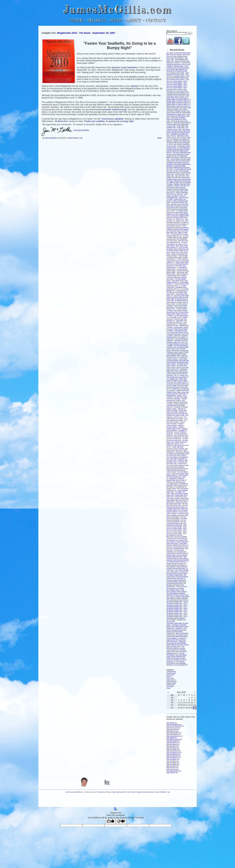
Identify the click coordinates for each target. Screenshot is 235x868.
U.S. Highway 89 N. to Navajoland (177, 484)
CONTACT (155, 20)
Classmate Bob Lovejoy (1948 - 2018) (178, 114)
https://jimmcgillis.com (173, 741)
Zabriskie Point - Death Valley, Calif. (177, 128)
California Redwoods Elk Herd (176, 470)
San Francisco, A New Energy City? (177, 542)
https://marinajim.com (173, 749)
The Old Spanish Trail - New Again (177, 510)
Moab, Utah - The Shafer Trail (176, 492)
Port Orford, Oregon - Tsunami (176, 422)
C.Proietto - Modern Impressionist (177, 404)
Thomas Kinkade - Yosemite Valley (177, 256)
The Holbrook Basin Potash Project (177, 251)
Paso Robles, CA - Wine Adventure (177, 259)
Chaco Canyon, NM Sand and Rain (177, 577)
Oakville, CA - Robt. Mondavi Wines (177, 284)
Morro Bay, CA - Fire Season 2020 (177, 91)
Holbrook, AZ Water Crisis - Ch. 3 (177, 417)
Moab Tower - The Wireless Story (177, 307)
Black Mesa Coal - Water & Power (177, 232)
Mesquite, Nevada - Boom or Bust (177, 512)
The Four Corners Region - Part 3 (177, 84)
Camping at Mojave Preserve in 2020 (178, 96)
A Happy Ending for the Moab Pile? (177, 509)
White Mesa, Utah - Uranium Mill (176, 371)
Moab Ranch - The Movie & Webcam (178, 452)
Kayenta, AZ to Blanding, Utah (176, 482)
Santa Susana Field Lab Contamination (179, 113)
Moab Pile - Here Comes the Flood (177, 435)
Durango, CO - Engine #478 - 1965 (177, 219)
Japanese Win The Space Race (176, 640)
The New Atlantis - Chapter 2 (175, 427)
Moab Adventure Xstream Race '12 (177, 302)
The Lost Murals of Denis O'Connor (177, 600)
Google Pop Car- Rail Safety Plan (177, 156)
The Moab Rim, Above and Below (177, 567)
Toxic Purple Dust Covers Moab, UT (177, 377)
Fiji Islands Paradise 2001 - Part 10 (177, 602)
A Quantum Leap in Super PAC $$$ (177, 352)
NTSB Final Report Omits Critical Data (178, 131)
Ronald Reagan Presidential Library (177, 362)
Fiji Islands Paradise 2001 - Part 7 (177, 607)
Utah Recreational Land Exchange (177, 209)
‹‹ (168, 692)
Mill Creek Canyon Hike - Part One (177, 505)
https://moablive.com (173, 763)
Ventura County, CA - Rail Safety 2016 (178, 148)
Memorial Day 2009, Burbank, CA (177, 507)
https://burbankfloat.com (174, 724)
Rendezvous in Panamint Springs (177, 71)
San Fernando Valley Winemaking (177, 637)
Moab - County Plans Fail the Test (177, 202)
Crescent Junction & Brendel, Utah (177, 449)
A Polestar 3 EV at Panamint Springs (178, 68)
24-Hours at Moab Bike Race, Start (177, 549)
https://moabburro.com (173, 758)
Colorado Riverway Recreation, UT (177, 568)
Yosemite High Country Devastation (177, 124)
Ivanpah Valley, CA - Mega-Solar (176, 324)
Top (169, 792)
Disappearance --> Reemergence (177, 267)
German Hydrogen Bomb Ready (176, 630)
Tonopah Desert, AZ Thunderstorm (177, 357)
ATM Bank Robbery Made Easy (176, 582)
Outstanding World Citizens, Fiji (176, 583)
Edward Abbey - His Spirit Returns (177, 269)
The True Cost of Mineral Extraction (177, 264)
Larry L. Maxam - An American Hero (177, 513)
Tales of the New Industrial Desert (177, 56)
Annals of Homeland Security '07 (176, 660)
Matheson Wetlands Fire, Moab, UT (177, 545)
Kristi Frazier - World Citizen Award (177, 246)
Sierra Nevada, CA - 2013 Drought (177, 247)
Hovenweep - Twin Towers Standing (177, 570)
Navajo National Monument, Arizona (178, 645)
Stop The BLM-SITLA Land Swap (177, 208)
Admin (134, 792)
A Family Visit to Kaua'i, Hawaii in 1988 (178, 138)
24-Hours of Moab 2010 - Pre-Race (177, 440)
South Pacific (171, 685)
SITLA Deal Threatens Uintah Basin (177, 499)
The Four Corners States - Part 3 (177, 530)
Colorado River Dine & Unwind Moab (178, 261)
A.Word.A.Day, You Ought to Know (177, 635)
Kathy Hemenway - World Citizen (177, 410)
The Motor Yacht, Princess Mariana (177, 558)
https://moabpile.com (173, 764)
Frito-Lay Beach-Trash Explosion (176, 592)
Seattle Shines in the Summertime (177, 555)
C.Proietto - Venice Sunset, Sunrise (177, 327)
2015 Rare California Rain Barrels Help (178, 181)
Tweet (159, 138)
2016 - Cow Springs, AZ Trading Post (178, 139)
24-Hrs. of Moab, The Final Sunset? (177, 386)
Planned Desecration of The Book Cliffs (179, 108)
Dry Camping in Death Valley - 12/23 (178, 73)
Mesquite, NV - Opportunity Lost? (177, 321)
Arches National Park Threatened (177, 374)
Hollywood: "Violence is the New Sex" (178, 186)
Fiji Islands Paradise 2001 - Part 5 (177, 610)
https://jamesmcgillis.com (174, 739)
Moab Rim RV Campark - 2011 (176, 401)
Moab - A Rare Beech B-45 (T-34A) (177, 281)
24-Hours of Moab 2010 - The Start (177, 439)
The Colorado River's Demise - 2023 (178, 79)
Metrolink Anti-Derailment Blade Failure (178, 164)
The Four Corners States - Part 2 (177, 532)
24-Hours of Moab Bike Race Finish (177, 547)
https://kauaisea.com (173, 748)
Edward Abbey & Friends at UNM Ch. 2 (178, 104)
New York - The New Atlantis (175, 550)
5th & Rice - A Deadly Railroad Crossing (179, 169)
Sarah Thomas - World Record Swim (178, 136)
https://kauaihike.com (173, 743)
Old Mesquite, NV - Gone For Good (177, 198)
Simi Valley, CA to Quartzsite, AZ (176, 487)
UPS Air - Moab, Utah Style (175, 447)
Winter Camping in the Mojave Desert (178, 133)
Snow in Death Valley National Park (177, 78)
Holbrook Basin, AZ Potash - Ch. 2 (177, 419)
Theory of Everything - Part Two (176, 520)
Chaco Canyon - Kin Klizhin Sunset (177, 364)
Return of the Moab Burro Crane (176, 119)
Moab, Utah (170, 678)
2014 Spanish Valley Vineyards (176, 188)
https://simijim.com (172, 773)
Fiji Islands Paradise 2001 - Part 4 (177, 612)
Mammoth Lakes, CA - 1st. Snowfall (177, 289)
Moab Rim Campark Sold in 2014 (177, 217)
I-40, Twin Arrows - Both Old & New (177, 241)
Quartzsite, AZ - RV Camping (175, 662)
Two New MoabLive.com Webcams (177, 457)
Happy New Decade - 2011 (175, 444)
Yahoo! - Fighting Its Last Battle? (176, 625)
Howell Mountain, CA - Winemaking (177, 282)
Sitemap (119, 792)
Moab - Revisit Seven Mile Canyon (177, 252)
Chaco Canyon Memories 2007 (176, 657)
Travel (168, 688)
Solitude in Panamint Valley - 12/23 (177, 66)
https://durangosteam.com (174, 736)
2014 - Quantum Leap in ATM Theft (177, 204)
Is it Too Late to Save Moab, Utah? (177, 191)
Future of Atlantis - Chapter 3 (175, 425)
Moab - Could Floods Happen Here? (178, 474)
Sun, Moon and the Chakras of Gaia (178, 465)
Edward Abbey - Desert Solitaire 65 (177, 274)
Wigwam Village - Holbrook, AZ (176, 409)
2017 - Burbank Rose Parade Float (177, 134)
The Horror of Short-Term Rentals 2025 (178, 53)
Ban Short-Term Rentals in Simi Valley (178, 54)
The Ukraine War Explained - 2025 (177, 58)
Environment (170, 675)
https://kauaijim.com (173, 746)
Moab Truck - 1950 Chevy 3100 (176, 266)
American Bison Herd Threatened (177, 239)
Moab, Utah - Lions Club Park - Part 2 (178, 174)
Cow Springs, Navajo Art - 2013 (176, 226)
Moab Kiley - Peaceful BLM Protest (177, 206)
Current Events (72, 138)
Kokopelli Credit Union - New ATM (177, 342)
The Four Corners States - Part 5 (177, 527)
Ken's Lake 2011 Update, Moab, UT (177, 382)
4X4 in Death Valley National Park (177, 69)
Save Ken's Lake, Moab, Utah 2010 (177, 445)
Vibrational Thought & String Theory (177, 595)
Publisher (163, 792)
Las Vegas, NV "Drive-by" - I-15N (177, 322)
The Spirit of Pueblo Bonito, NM (176, 575)
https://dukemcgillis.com (174, 733)
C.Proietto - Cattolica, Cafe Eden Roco (178, 184)
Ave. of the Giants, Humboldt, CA (177, 459)
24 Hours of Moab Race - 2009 (176, 477)
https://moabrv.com (172, 768)
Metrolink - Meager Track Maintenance (178, 141)
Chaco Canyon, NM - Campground (177, 369)
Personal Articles (172, 682)
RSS (125, 792)
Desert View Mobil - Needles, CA (177, 412)
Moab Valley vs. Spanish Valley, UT (177, 299)
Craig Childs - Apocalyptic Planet (176, 287)
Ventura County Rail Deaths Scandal (178, 154)
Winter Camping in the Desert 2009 (177, 515)
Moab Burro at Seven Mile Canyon (177, 213)
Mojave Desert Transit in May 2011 (177, 414)
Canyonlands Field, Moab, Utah (176, 524)
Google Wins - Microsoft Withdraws (177, 633)
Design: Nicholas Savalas (145, 792)
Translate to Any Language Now (176, 552)
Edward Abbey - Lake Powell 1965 (177, 272)
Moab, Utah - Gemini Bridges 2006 (177, 59)
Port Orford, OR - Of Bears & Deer (177, 460)
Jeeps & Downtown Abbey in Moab (177, 297)
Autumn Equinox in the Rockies (176, 650)
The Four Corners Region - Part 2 (177, 86)
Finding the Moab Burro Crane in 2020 (178, 65)
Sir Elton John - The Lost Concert (177, 587)
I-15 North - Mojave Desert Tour (176, 199)
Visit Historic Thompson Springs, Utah (178, 111)
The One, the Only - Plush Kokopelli (177, 171)
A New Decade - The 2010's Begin (177, 472)
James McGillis (51, 138)
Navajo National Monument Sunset (177, 469)
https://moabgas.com (173, 759)
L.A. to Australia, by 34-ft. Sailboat (177, 317)
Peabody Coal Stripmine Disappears (178, 229)
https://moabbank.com (173, 754)
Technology (170, 686)
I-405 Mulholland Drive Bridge (176, 405)
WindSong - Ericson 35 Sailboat (176, 432)
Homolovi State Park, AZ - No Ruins (177, 236)
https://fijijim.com (172, 738)
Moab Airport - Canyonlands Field (177, 294)
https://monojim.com (173, 769)
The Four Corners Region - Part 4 (177, 83)
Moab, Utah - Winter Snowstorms (177, 442)
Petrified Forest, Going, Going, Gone (178, 392)
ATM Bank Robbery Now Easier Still (177, 361)
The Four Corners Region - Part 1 (177, 88)
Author (157, 792)
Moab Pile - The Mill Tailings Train (177, 434)
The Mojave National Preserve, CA (177, 562)
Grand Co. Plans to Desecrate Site (177, 201)
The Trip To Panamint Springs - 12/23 (178, 76)
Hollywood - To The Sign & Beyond (177, 339)
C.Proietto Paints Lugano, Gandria (177, 257)
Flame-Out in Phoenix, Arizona (176, 658)
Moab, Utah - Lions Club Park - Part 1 (178, 176)
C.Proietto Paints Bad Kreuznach (177, 277)
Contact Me (101, 792)
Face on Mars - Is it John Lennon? (177, 304)
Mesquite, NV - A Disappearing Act (177, 291)
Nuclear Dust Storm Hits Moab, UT (177, 394)
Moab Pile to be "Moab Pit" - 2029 (177, 194)
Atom (129, 792)
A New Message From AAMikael (176, 276)
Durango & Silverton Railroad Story (177, 189)
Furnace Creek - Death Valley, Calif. (177, 126)
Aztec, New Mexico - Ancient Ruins (177, 572)
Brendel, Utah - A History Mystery (177, 309)
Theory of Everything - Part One (176, 522)
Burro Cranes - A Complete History (177, 211)
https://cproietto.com (173, 729)
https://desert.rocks (172, 731)
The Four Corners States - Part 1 (177, 534)
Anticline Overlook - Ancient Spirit (177, 359)
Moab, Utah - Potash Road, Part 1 (177, 497)
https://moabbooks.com (174, 756)
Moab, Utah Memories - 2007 (175, 647)
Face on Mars (171, 622)
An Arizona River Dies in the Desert (177, 231)
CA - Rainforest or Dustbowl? (175, 479)
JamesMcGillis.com (117, 9)
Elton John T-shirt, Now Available (177, 537)
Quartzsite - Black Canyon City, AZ (177, 485)
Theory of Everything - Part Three (177, 519)
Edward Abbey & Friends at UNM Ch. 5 (178, 99)
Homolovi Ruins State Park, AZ (176, 578)
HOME (76, 20)
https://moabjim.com (173, 761)
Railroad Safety (171, 683)
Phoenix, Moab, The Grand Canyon (177, 489)
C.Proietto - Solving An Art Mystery (177, 336)
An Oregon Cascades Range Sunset (178, 454)
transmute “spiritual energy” (114, 109)
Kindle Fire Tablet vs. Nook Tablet (177, 380)
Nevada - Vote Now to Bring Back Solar (179, 153)
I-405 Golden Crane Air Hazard (176, 349)
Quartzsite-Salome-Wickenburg (176, 580)
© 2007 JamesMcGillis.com (74, 792)
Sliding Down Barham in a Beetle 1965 (178, 63)
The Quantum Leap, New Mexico (177, 655)
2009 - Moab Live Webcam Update (177, 494)
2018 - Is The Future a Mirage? (176, 118)
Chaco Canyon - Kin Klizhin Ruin (176, 365)
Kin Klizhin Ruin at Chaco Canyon (177, 573)
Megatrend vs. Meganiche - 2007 (177, 628)
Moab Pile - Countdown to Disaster (177, 407)
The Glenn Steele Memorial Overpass (178, 168)
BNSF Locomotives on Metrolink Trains (178, 158)
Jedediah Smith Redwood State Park (178, 560)
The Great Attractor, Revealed (176, 593)
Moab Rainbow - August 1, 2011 (176, 395)
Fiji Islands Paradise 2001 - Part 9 (177, 603)
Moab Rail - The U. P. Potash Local (177, 376)
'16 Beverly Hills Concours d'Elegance (178, 143)
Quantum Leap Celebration (125, 67)
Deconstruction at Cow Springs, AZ (177, 224)
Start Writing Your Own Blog (175, 588)
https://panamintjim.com (174, 771)
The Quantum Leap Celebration (176, 663)
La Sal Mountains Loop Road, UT (177, 565)
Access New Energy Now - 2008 (176, 525)
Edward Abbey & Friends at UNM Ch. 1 (178, 106)
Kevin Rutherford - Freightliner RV (177, 430)
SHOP (115, 20)
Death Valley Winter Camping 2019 (177, 98)
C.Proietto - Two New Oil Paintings (177, 346)
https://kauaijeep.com (173, 744)
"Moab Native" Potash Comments (177, 314)
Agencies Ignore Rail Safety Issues (177, 151)
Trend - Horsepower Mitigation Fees (177, 216)
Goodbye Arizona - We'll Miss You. (177, 462)
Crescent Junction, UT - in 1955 (176, 286)
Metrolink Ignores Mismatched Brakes (178, 149)
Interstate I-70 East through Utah (176, 319)
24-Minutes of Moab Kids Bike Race (177, 384)
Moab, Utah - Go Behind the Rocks (177, 301)
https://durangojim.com (173, 734)
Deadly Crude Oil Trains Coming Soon (178, 178)
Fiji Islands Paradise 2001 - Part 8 (177, 605)
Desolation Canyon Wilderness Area (178, 249)
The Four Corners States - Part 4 (177, 528)
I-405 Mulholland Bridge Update (176, 354)
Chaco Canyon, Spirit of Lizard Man (177, 367)
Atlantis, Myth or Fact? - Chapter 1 (177, 429)
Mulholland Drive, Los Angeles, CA (177, 337)
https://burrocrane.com (173, 728)
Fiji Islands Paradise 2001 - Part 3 (177, 613)
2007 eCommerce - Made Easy (176, 642)
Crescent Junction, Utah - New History (178, 129)
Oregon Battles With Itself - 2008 (176, 557)
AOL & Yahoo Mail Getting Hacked (177, 332)
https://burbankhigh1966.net (175, 726)
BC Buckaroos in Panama (174, 535)
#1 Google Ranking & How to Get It (177, 344)
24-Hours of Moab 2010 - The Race (177, 437)
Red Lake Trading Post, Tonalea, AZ (178, 223)
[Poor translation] (121, 821)
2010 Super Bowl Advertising (175, 467)
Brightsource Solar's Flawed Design (177, 214)
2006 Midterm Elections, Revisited (177, 598)
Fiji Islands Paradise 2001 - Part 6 (177, 608)
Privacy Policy (111, 792)
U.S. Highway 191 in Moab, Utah (176, 379)
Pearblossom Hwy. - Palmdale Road (178, 326)
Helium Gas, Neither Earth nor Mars (177, 627)
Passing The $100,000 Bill (175, 632)
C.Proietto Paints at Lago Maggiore (177, 237)
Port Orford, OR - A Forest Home (176, 464)
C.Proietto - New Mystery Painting (177, 311)
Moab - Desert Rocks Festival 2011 (177, 121)
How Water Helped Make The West (177, 623)
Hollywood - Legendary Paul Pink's (177, 341)
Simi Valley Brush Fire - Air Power (177, 242)
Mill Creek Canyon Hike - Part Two (177, 504)
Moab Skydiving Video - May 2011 (177, 356)
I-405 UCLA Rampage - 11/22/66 (177, 399)
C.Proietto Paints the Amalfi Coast (177, 402)
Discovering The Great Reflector (176, 643)
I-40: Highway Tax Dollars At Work (177, 244)
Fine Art (169, 676)
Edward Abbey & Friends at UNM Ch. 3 (178, 103)
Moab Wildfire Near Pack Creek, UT (177, 500)
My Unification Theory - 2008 (175, 590)
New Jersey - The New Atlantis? (176, 279)
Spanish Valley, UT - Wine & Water (177, 475)
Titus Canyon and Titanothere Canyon (178, 116)
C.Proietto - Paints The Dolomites (177, 306)
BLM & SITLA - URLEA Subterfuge (177, 193)
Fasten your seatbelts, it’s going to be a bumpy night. (109, 121)
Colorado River (171, 672)
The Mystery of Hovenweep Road (177, 292)
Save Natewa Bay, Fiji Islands (176, 618)
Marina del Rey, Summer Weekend (177, 553)
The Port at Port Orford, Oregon (176, 455)
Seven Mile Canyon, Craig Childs (177, 543)
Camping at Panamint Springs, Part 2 (178, 93)
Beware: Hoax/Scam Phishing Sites (177, 351)
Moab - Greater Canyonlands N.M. (177, 254)
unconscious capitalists (113, 119)
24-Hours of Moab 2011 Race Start (177, 387)
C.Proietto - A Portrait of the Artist (177, 331)
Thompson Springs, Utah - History (177, 109)
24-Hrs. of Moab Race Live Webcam (178, 389)
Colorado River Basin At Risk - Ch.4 (177, 415)
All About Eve (61, 121)
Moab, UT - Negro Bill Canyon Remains (179, 123)
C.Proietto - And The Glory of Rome (177, 316)
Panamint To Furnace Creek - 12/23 (177, 74)
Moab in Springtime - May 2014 (176, 196)
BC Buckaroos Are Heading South (177, 540)
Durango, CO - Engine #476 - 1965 (177, 221)
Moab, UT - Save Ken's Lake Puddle (178, 296)
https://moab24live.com (174, 751)
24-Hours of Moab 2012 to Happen (177, 329)
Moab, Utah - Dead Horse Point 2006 (178, 61)
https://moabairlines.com (174, 753)
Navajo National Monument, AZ (176, 564)
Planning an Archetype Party (175, 585)
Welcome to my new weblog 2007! (177, 665)
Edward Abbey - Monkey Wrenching (177, 271)
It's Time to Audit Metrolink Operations (178, 144)
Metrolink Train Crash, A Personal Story (179, 173)
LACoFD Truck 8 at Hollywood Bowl (177, 347)
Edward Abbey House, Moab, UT (177, 480)
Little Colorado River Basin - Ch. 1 (177, 420)
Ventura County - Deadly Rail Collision (178, 146)
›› (195, 692)
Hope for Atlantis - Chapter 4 (175, 424)
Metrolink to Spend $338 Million (176, 166)
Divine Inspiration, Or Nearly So (176, 638)
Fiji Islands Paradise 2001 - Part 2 (177, 615)
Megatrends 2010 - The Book (175, 653)
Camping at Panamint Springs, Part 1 (178, 94)
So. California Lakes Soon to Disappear (179, 183)
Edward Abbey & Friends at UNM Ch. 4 (178, 101)
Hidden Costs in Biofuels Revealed (177, 372)
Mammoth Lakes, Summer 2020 (176, 89)
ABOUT (133, 20)
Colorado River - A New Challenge (177, 490)
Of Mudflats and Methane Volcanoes (178, 163)
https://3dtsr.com (172, 723)
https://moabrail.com (173, 766)
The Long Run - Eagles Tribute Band (178, 390)
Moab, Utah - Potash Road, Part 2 (177, 495)
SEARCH (96, 20)
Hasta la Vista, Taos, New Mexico (177, 652)
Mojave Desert (171, 680)
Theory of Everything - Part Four (176, 517)
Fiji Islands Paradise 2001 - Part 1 (177, 617)
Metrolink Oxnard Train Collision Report (179, 179)
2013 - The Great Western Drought (177, 234)
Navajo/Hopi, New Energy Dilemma (177, 228)
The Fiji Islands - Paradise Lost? (176, 620)
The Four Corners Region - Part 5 (177, 81)
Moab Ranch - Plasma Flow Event (177, 502)
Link (81, 138)
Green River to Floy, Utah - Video (177, 450)
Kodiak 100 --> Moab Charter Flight (177, 262)
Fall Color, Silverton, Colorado (176, 648)
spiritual (135, 86)
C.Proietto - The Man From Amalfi (177, 397)
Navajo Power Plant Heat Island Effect (178, 161)
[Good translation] (110, 821)
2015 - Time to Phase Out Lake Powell (178, 159)
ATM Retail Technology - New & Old (177, 334)
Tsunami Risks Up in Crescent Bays (177, 312)
